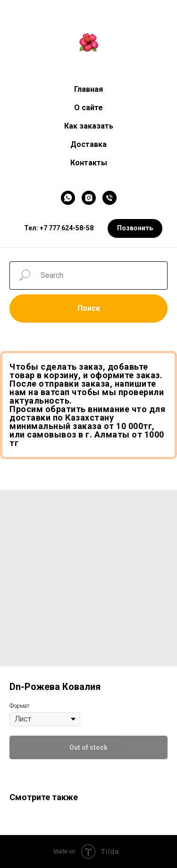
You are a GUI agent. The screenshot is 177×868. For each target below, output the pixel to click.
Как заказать (89, 126)
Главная (88, 89)
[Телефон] (110, 198)
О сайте (88, 108)
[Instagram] (89, 198)
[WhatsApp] (68, 198)
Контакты (89, 163)
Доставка (88, 144)
